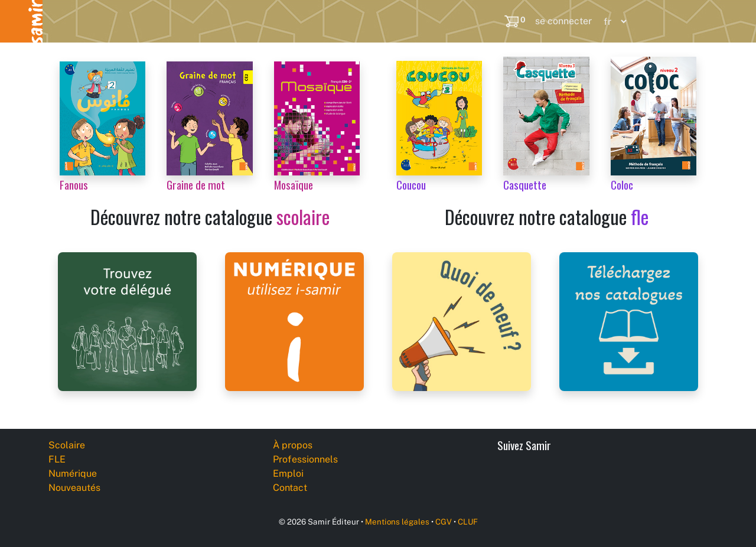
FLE (136, 21)
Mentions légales (397, 522)
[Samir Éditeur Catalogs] (629, 320)
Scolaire (66, 21)
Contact (290, 488)
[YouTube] (570, 478)
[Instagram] (597, 478)
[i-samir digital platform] (294, 320)
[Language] (612, 22)
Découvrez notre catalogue (210, 216)
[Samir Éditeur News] (462, 320)
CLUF (468, 522)
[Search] (488, 21)
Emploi (288, 473)
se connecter (563, 21)
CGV (444, 522)
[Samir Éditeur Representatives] (127, 320)
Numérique (211, 21)
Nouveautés (305, 21)
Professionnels (407, 21)
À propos (293, 445)
